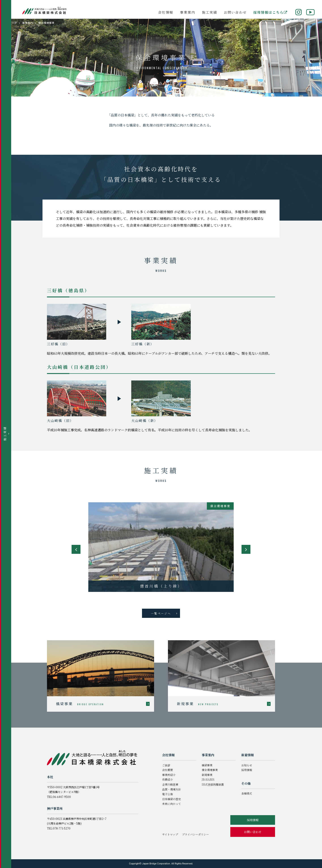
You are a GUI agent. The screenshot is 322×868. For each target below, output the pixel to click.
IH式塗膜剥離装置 (213, 784)
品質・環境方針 (172, 789)
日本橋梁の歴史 (172, 799)
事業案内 (188, 12)
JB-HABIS (208, 779)
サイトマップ (170, 834)
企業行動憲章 (170, 784)
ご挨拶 (166, 765)
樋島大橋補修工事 (161, 586)
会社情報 (166, 12)
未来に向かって (172, 804)
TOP (14, 23)
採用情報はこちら (270, 12)
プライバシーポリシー (195, 834)
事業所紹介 (169, 775)
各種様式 (247, 793)
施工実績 (210, 12)
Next (246, 549)
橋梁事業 (207, 765)
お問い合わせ (235, 12)
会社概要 (167, 770)
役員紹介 (167, 779)
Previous (76, 549)
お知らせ (247, 765)
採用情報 (247, 770)
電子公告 (167, 794)
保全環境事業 (210, 770)
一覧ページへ (164, 613)
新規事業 (207, 775)
